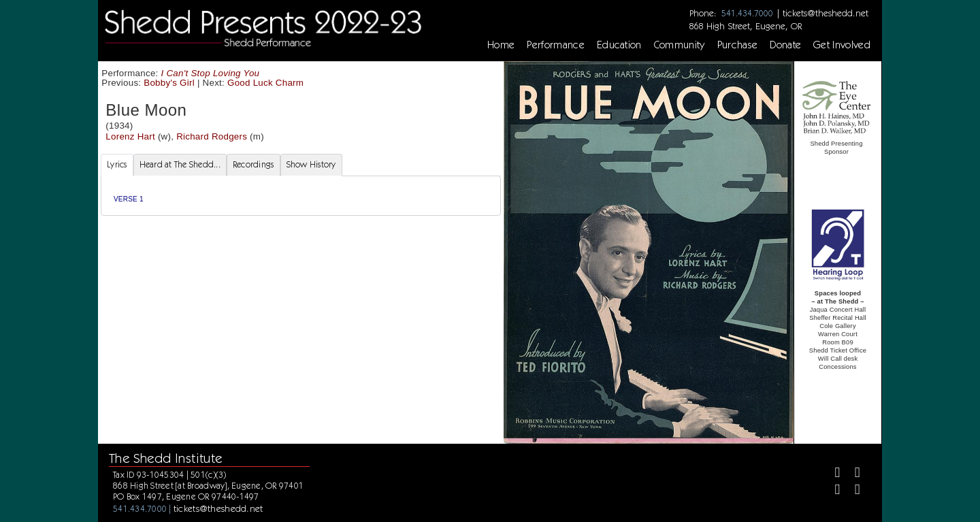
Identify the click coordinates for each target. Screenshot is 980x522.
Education (619, 45)
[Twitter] (852, 474)
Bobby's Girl (169, 83)
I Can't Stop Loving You (211, 73)
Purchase (738, 45)
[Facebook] (832, 474)
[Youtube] (852, 491)
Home (501, 45)
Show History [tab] (311, 164)
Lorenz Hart (130, 136)
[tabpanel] (301, 196)
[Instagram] (832, 491)
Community (680, 45)
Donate (785, 45)
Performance (556, 45)
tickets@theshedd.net (826, 13)
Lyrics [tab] (117, 164)
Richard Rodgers (212, 136)
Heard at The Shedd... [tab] (180, 164)
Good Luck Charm (265, 83)
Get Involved (842, 45)
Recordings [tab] (254, 164)
